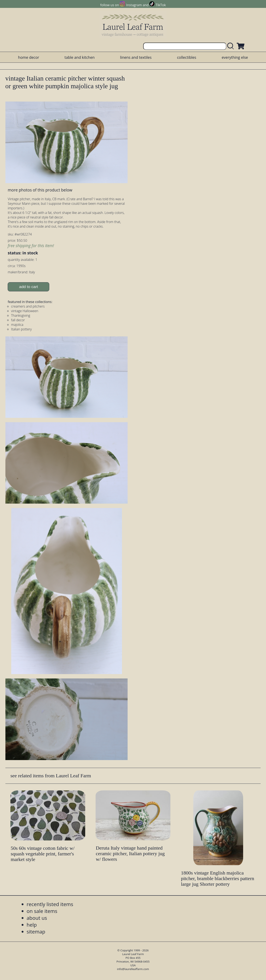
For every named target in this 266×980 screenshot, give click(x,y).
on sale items (42, 911)
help (32, 925)
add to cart (29, 287)
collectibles (187, 57)
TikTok (161, 5)
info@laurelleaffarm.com (133, 969)
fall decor (18, 320)
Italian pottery (21, 329)
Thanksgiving (21, 315)
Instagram (134, 5)
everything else (235, 57)
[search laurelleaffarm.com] (232, 46)
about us (37, 918)
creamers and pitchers (28, 306)
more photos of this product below (40, 190)
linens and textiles (136, 57)
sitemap (36, 932)
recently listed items (50, 904)
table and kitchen (80, 57)
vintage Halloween (25, 311)
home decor (29, 57)
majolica (17, 325)
